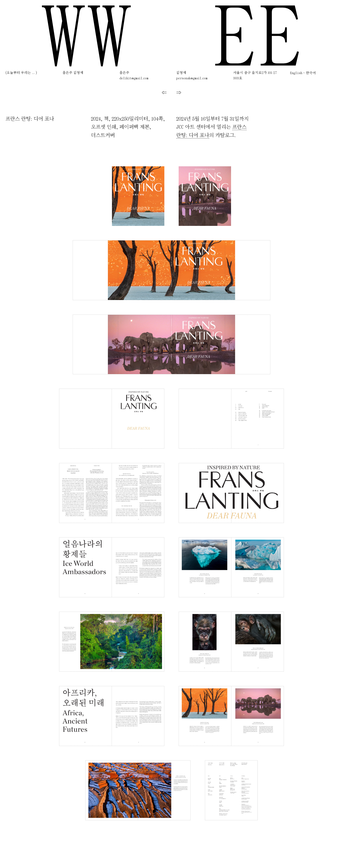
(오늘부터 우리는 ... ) (21, 73)
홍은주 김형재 (73, 73)
